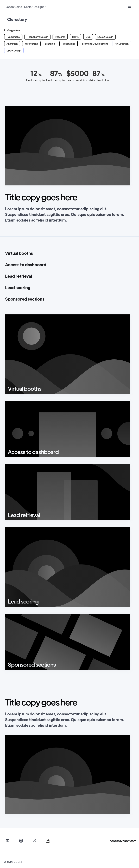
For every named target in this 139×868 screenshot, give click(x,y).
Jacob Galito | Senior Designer (26, 7)
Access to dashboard (26, 264)
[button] (129, 7)
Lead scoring (18, 287)
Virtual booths (19, 253)
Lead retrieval (19, 276)
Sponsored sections (25, 299)
